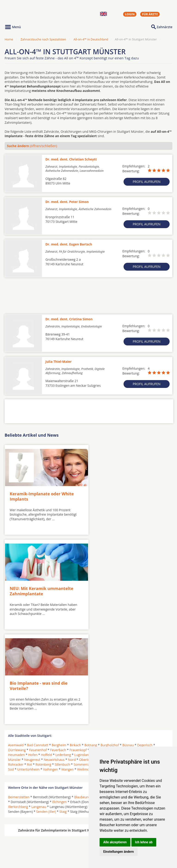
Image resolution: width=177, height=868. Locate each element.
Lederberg (63, 655)
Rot (29, 665)
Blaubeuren (83, 697)
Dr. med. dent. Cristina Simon (69, 319)
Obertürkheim (90, 660)
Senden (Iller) (46, 712)
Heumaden (16, 655)
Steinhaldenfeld (151, 665)
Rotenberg (43, 665)
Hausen (125, 650)
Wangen (67, 670)
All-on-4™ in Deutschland (91, 39)
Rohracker (16, 665)
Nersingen (99, 707)
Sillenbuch (62, 665)
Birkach (75, 645)
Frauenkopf (78, 650)
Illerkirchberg (18, 707)
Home (9, 39)
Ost (107, 660)
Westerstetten (117, 712)
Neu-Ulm (116, 707)
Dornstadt (161, 697)
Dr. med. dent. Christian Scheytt (71, 159)
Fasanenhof (38, 650)
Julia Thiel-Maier (59, 361)
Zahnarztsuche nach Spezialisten (43, 39)
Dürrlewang (17, 650)
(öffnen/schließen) (32, 146)
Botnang (91, 645)
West (101, 670)
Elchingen (60, 702)
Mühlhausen (154, 655)
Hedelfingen (143, 650)
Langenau (39, 707)
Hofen (33, 655)
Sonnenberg (105, 665)
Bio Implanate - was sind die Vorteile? (39, 586)
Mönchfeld (133, 655)
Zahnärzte (165, 27)
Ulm (100, 712)
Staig (63, 712)
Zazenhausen (118, 670)
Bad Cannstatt (38, 645)
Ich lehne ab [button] (144, 842)
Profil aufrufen (147, 182)
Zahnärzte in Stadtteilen (61, 845)
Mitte (98, 655)
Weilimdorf (86, 670)
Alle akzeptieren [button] (115, 842)
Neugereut (32, 660)
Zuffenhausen (142, 670)
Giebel (111, 650)
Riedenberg (140, 660)
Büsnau (128, 645)
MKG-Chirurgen (20, 844)
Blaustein (102, 697)
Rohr (156, 660)
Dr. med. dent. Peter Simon (67, 202)
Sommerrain (83, 665)
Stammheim (127, 665)
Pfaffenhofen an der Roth (146, 707)
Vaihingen (50, 670)
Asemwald (16, 645)
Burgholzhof (110, 645)
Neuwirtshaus (54, 660)
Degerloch (145, 645)
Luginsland (83, 655)
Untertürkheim (28, 670)
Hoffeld (46, 655)
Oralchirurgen (19, 838)
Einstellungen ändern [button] (119, 852)
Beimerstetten (19, 697)
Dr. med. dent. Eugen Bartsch (69, 244)
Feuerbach (58, 650)
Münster (14, 660)
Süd (11, 670)
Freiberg (96, 650)
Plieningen (120, 660)
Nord (72, 660)
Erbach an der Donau (113, 702)
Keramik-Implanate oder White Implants (42, 494)
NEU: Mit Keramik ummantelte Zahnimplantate (125, 494)
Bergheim (59, 645)
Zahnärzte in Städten (67, 838)
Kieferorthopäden (22, 849)
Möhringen (114, 655)
